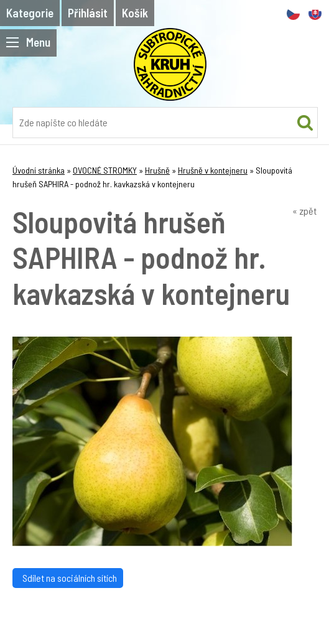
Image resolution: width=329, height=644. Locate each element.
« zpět (304, 211)
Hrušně (157, 170)
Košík (135, 13)
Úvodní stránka (39, 170)
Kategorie (30, 13)
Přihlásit (88, 13)
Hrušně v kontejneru (213, 170)
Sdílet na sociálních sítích (68, 578)
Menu (28, 42)
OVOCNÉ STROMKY (105, 170)
